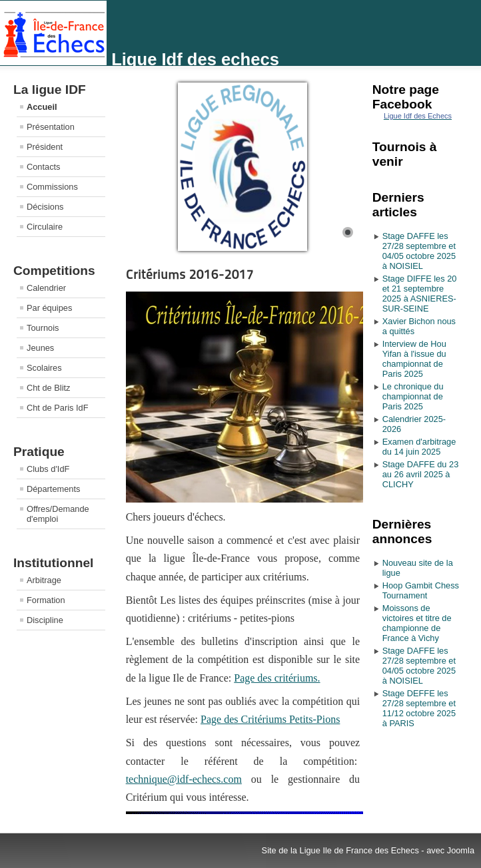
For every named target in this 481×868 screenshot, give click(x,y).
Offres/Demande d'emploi (58, 514)
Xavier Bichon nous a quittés (419, 326)
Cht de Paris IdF (57, 408)
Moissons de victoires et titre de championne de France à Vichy (417, 623)
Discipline (45, 620)
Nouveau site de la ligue (418, 568)
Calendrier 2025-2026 (414, 424)
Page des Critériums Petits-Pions (270, 719)
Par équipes (49, 308)
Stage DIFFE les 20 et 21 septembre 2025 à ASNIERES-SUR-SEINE (420, 294)
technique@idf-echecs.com (184, 779)
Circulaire (45, 227)
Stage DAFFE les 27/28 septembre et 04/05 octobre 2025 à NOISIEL (419, 251)
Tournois (43, 328)
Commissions (52, 187)
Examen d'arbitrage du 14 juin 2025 (419, 447)
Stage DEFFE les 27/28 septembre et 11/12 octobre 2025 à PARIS (419, 708)
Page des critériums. (277, 678)
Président (45, 147)
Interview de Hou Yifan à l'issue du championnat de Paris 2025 (414, 359)
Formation (46, 600)
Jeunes (40, 348)
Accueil (42, 107)
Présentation (51, 127)
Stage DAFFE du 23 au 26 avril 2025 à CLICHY (421, 474)
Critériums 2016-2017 (190, 274)
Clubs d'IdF (48, 469)
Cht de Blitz (48, 388)
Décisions (45, 207)
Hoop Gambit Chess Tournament (421, 590)
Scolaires (44, 368)
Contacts (44, 167)
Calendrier (46, 288)
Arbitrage (44, 580)
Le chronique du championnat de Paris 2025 (413, 396)
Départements (53, 489)
